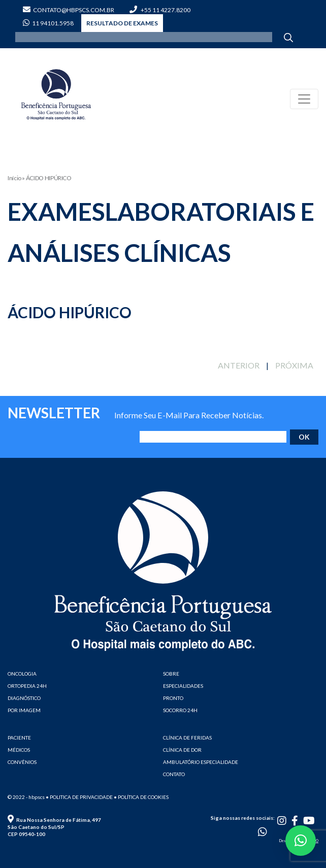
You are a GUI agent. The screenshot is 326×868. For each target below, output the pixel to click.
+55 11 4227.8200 (160, 10)
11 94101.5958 (48, 23)
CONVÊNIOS (22, 762)
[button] (301, 841)
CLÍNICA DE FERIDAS (187, 738)
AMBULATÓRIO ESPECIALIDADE (201, 762)
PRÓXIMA (294, 365)
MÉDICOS (19, 750)
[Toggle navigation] (304, 99)
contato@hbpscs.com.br (69, 10)
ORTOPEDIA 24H (27, 686)
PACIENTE (19, 738)
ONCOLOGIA (22, 674)
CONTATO (174, 774)
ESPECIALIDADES (183, 686)
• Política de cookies (141, 797)
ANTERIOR (239, 365)
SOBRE (171, 674)
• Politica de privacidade (79, 797)
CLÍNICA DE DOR (182, 750)
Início (14, 178)
